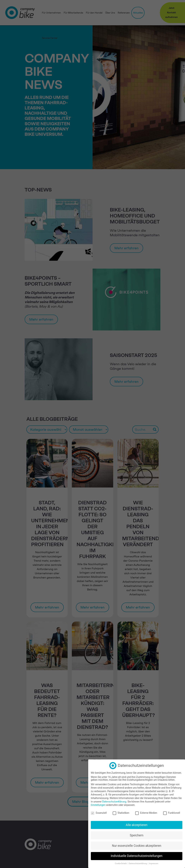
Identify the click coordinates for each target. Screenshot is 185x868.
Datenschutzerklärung (114, 801)
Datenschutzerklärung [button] (138, 863)
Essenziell (99, 813)
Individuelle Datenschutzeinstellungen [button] (137, 856)
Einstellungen (98, 805)
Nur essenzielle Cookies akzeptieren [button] (137, 846)
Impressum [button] (154, 863)
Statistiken (121, 813)
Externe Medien (146, 813)
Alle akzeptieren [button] (137, 825)
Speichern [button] (137, 835)
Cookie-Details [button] (121, 863)
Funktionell (172, 813)
